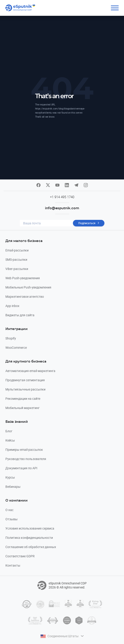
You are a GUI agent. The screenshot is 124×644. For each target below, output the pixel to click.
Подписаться (87, 223)
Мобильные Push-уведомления (28, 287)
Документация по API (21, 468)
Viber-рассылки (17, 269)
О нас (9, 510)
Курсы (10, 477)
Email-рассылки (17, 250)
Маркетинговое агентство (25, 296)
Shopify (11, 338)
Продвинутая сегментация (25, 380)
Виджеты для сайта (20, 315)
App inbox (12, 306)
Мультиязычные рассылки (25, 389)
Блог (9, 431)
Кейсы (10, 440)
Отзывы (11, 519)
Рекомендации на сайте (23, 399)
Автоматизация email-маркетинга (30, 371)
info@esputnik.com (62, 208)
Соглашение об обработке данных (31, 547)
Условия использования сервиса (30, 528)
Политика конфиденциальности (29, 538)
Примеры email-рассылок (24, 450)
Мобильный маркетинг (23, 408)
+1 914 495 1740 (62, 197)
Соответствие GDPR (20, 556)
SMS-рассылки (16, 259)
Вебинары (13, 487)
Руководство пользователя (26, 459)
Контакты (13, 565)
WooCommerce (16, 348)
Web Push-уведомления (23, 278)
